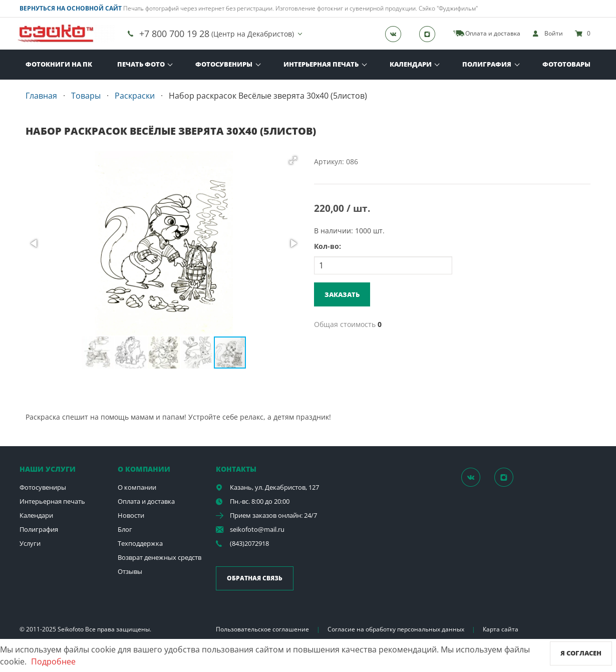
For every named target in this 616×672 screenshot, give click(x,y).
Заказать (342, 294)
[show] (548, 34)
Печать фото (141, 64)
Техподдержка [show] (140, 543)
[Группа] (396, 34)
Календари (411, 64)
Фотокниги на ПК (59, 64)
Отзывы (130, 571)
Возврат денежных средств (160, 557)
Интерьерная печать (321, 64)
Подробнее (53, 661)
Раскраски (135, 96)
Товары (86, 96)
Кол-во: (328, 246)
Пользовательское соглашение (262, 629)
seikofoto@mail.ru (257, 529)
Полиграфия (487, 64)
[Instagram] (430, 34)
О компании (137, 487)
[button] (293, 160)
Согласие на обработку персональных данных (396, 629)
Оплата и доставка (146, 501)
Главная (41, 96)
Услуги (30, 543)
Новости (131, 515)
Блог (125, 529)
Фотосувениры (224, 64)
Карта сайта (501, 629)
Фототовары (566, 64)
